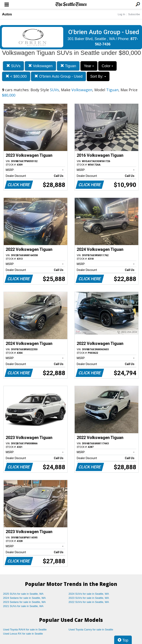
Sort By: (98, 76)
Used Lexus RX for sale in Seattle (23, 634)
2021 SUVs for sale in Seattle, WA (23, 606)
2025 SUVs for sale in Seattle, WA (23, 594)
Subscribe (134, 14)
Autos (7, 14)
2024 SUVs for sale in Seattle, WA (89, 594)
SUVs (13, 66)
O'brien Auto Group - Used (58, 76)
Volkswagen (40, 66)
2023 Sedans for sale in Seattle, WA (24, 602)
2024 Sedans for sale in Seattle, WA (24, 598)
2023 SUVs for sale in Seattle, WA (89, 598)
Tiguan (68, 66)
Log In (121, 14)
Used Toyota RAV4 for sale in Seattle (25, 630)
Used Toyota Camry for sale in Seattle (91, 630)
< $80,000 (16, 76)
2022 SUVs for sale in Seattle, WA (89, 602)
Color (107, 66)
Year (89, 66)
